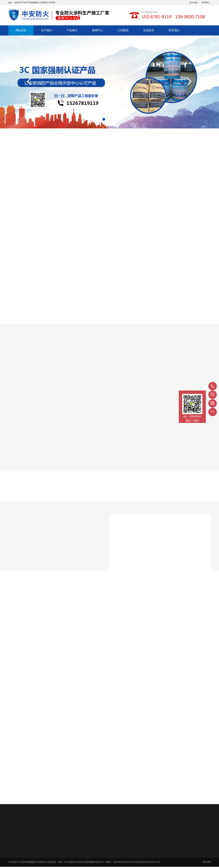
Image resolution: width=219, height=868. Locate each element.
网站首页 (21, 30)
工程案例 (123, 30)
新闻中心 (98, 30)
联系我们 (205, 3)
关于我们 (46, 30)
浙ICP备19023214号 (123, 862)
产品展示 (72, 30)
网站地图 (207, 862)
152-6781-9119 (213, 386)
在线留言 (149, 30)
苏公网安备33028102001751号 (146, 862)
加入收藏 (193, 3)
